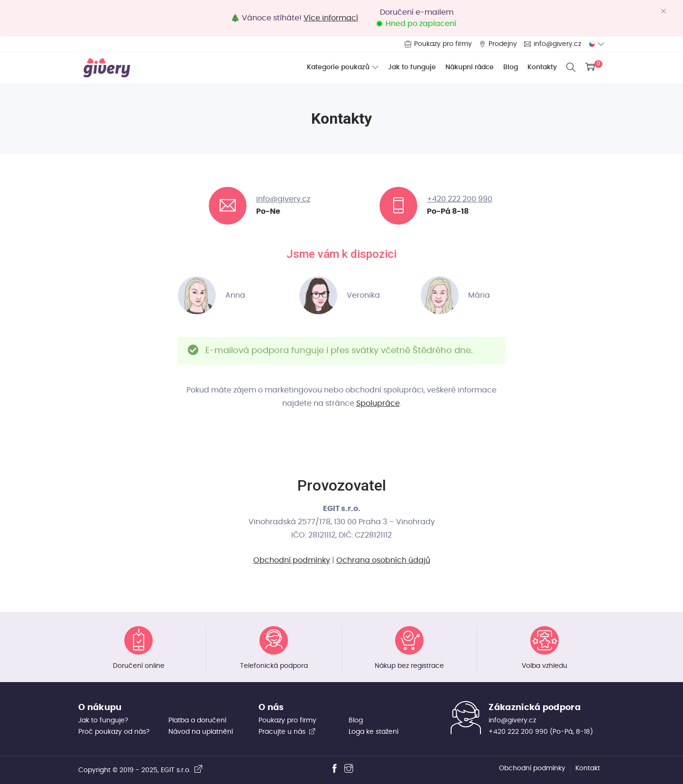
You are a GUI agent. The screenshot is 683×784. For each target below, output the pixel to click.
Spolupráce (378, 403)
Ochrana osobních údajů (383, 560)
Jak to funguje (412, 67)
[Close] (667, 12)
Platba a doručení (197, 720)
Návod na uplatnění (201, 732)
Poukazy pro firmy (443, 44)
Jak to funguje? (103, 720)
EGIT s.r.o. (182, 770)
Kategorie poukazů (338, 67)
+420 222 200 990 (460, 199)
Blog (511, 67)
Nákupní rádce (470, 67)
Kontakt (588, 768)
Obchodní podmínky (292, 560)
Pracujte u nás (287, 732)
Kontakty (542, 67)
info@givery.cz (557, 44)
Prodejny (503, 44)
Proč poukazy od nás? (114, 732)
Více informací (331, 18)
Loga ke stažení (374, 732)
